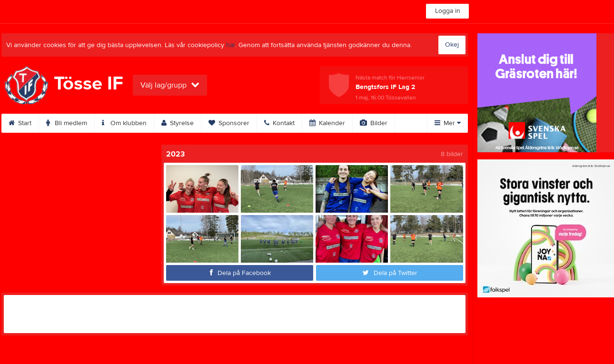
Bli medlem (67, 123)
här (231, 45)
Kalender (327, 123)
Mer (448, 123)
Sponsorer (229, 123)
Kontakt (279, 123)
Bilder (374, 123)
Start (20, 123)
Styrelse (178, 123)
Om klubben (124, 123)
